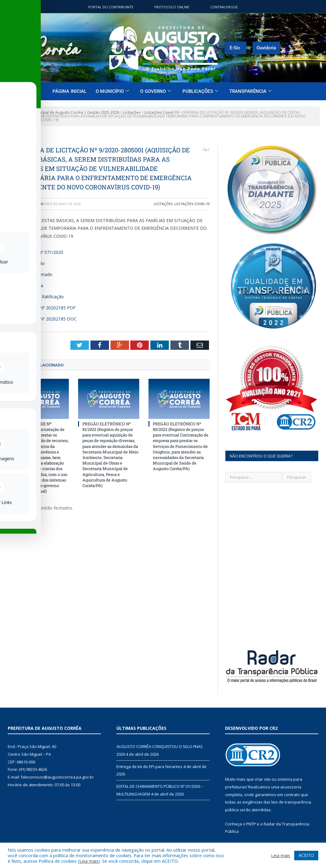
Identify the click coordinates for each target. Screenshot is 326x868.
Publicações (200, 91)
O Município (112, 91)
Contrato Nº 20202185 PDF (48, 308)
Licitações (163, 204)
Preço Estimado (37, 274)
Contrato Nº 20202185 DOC (49, 319)
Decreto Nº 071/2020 (42, 252)
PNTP (251, 824)
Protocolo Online (172, 7)
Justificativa (32, 285)
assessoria (291, 787)
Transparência (251, 91)
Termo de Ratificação (42, 297)
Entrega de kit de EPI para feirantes (149, 767)
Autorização (33, 263)
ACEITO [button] (306, 855)
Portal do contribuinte (111, 7)
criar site (263, 779)
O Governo (156, 91)
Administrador (30, 204)
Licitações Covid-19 (192, 204)
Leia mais (89, 861)
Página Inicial (69, 91)
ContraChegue (224, 7)
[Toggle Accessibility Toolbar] (13, 421)
